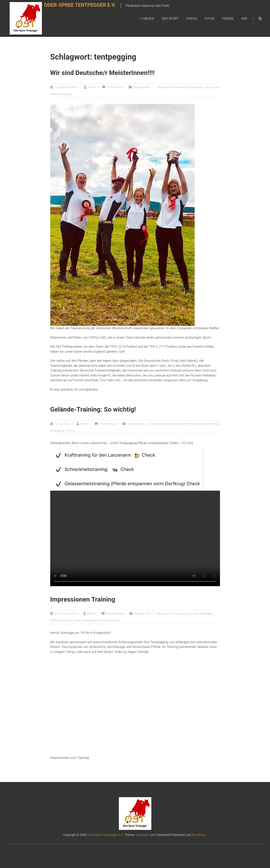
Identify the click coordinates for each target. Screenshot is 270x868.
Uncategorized (142, 88)
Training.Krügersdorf (108, 620)
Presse (228, 19)
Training (70, 431)
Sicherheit (213, 424)
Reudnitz (201, 424)
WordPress (199, 835)
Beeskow (162, 613)
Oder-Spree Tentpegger (200, 613)
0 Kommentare (107, 424)
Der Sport (170, 19)
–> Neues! (146, 19)
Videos (192, 19)
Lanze (208, 88)
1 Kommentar (114, 88)
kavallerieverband (179, 88)
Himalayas (142, 835)
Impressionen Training (83, 599)
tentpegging (65, 94)
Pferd (216, 88)
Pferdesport (66, 620)
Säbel (53, 94)
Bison (153, 424)
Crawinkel (162, 88)
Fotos (210, 19)
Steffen (92, 88)
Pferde (54, 620)
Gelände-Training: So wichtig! (93, 410)
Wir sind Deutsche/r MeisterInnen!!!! (103, 73)
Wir (244, 19)
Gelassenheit (165, 424)
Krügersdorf (197, 88)
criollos (173, 613)
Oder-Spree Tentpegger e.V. (85, 8)
